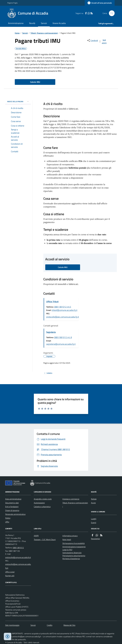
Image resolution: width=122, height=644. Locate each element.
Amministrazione (16, 23)
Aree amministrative (13, 499)
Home (17, 33)
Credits (50, 625)
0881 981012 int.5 (63, 307)
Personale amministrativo (15, 514)
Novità (32, 23)
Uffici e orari (10, 572)
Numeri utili (10, 576)
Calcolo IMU (35, 82)
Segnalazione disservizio (72, 553)
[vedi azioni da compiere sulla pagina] (103, 41)
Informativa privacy (70, 536)
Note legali (67, 539)
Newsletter (95, 539)
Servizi (44, 23)
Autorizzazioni (39, 503)
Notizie (94, 499)
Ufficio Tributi (52, 302)
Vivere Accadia (59, 23)
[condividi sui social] (92, 40)
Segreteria (51, 332)
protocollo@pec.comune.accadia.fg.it (63, 317)
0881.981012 (18, 548)
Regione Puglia (12, 3)
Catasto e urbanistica (42, 507)
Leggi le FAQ (67, 550)
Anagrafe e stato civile (43, 499)
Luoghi (94, 519)
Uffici (7, 522)
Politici (8, 518)
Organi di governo (12, 510)
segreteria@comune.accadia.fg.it (61, 344)
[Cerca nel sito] (111, 13)
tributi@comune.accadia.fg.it (65, 310)
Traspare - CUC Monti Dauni (45, 539)
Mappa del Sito (69, 625)
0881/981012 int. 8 (63, 337)
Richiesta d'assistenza (71, 559)
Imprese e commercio (71, 499)
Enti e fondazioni (12, 507)
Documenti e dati (12, 503)
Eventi (94, 523)
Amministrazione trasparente (74, 547)
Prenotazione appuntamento (74, 556)
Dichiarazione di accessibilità (74, 543)
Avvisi (93, 503)
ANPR (36, 536)
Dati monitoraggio (12, 625)
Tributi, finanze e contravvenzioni (44, 33)
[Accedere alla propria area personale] (100, 3)
